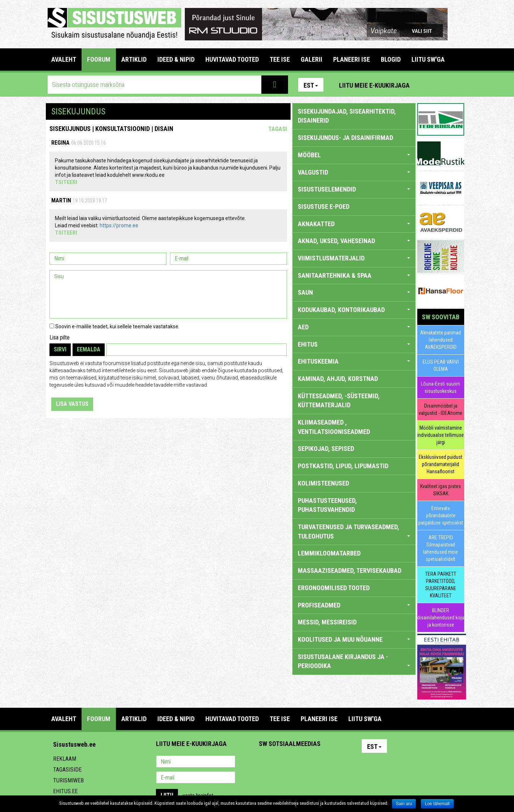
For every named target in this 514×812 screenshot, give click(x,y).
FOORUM (99, 59)
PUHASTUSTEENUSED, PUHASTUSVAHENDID (327, 505)
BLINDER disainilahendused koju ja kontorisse (441, 618)
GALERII (312, 59)
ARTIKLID (134, 59)
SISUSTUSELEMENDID (354, 189)
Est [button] (311, 85)
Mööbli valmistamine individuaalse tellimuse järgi (441, 435)
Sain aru (404, 804)
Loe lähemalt (437, 804)
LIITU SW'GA (428, 59)
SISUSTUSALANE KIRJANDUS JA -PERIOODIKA (354, 661)
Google (328, 762)
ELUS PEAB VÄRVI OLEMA (441, 365)
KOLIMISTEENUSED (323, 483)
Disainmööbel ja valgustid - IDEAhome (441, 409)
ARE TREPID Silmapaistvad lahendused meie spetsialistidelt (441, 548)
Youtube (457, 85)
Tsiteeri (66, 182)
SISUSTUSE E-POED (324, 207)
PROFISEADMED (354, 605)
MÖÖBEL (354, 155)
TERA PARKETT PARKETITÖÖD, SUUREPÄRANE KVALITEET (441, 585)
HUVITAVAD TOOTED (232, 59)
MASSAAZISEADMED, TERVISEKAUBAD (350, 570)
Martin (61, 200)
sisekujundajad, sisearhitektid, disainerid (347, 116)
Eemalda (89, 349)
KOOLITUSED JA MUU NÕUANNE (354, 639)
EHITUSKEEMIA (354, 361)
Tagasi (278, 129)
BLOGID (391, 59)
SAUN (354, 292)
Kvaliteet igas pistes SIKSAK (441, 490)
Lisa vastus (72, 404)
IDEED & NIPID (176, 59)
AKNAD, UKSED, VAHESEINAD (354, 241)
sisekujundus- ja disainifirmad (345, 138)
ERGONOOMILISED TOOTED (334, 588)
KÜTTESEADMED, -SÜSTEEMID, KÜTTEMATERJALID (339, 401)
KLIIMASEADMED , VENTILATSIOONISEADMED (334, 427)
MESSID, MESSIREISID (327, 622)
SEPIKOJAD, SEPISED (326, 449)
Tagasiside (67, 770)
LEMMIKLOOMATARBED (329, 553)
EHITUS (354, 344)
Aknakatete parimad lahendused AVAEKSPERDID (441, 340)
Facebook (441, 85)
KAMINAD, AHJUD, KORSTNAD (338, 379)
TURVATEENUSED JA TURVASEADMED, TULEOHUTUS (354, 532)
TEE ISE (280, 59)
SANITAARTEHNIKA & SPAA (354, 275)
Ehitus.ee (65, 791)
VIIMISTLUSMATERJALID (354, 258)
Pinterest (426, 85)
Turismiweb (68, 780)
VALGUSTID (354, 172)
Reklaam (65, 759)
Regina (60, 143)
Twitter (312, 762)
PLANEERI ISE (352, 59)
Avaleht (64, 59)
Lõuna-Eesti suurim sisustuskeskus (441, 387)
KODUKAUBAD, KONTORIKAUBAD (354, 310)
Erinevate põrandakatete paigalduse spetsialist (441, 515)
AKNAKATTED (354, 224)
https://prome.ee (119, 225)
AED (354, 327)
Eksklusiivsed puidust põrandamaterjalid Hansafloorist (441, 464)
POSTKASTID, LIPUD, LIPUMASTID (343, 466)
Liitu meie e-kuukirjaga (374, 85)
